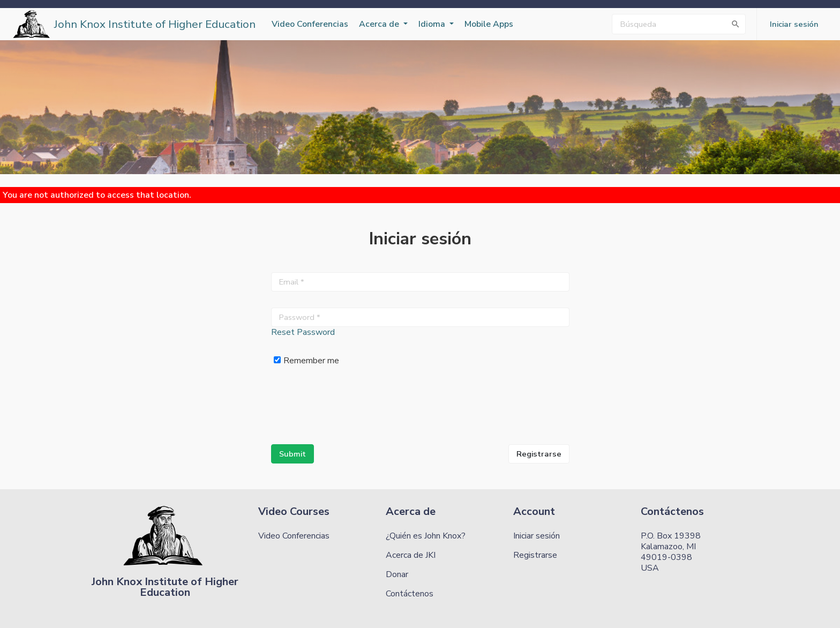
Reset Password (303, 332)
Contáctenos (410, 594)
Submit (292, 454)
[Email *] (420, 282)
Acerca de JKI (411, 555)
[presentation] (352, 407)
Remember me (306, 360)
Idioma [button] (433, 24)
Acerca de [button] (380, 24)
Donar (397, 574)
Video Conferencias (310, 24)
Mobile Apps (489, 24)
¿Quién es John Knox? (426, 536)
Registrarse (539, 454)
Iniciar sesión (537, 536)
